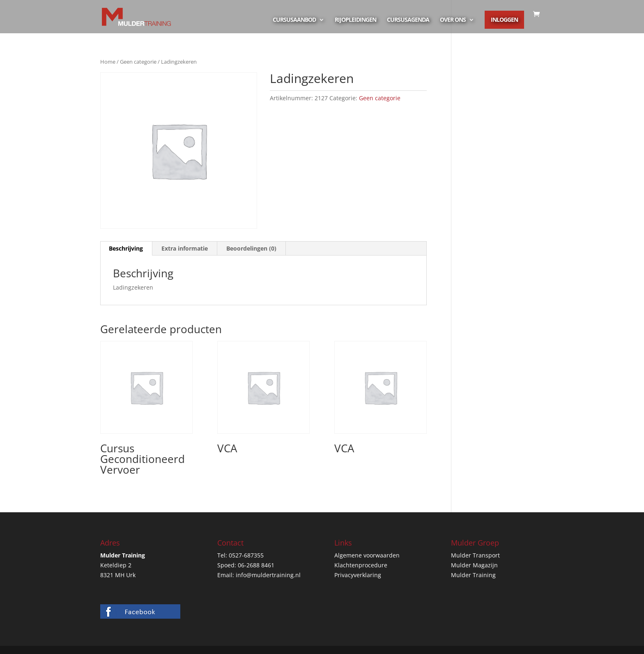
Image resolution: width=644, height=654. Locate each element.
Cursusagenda (408, 20)
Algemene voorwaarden (367, 555)
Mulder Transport (475, 555)
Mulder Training (473, 575)
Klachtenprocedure (361, 565)
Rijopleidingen (355, 20)
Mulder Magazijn (474, 565)
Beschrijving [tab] (126, 248)
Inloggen (504, 20)
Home (108, 62)
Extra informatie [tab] (185, 248)
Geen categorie (138, 62)
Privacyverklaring (358, 575)
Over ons (453, 20)
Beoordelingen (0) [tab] (251, 248)
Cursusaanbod (294, 20)
